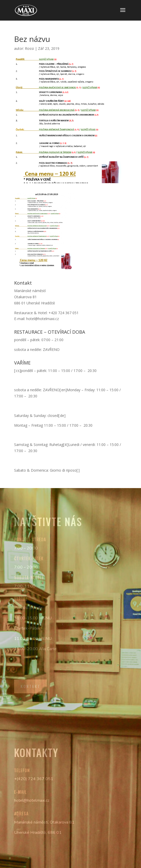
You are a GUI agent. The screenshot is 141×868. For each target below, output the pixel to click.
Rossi (29, 48)
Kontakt (30, 686)
